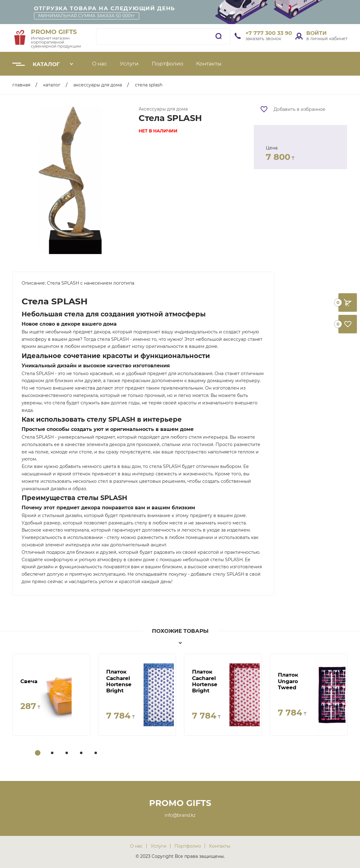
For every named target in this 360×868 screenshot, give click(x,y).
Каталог (46, 64)
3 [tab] (67, 753)
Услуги (129, 64)
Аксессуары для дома (98, 85)
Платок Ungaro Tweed (288, 681)
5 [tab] (96, 753)
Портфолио (167, 64)
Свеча (29, 681)
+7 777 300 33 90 (269, 33)
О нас (100, 64)
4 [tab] (82, 753)
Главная (21, 85)
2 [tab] (53, 753)
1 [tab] (38, 753)
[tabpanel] (51, 695)
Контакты (209, 64)
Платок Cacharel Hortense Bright (119, 681)
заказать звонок (263, 39)
